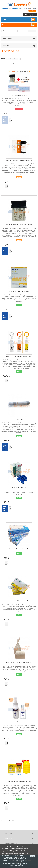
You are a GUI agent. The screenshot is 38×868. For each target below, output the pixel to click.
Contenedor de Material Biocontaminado (19, 782)
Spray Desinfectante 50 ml (19, 722)
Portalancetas (19, 419)
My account (9, 839)
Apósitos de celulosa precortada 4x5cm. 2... (19, 662)
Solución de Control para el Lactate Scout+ (19, 356)
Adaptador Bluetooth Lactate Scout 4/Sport (19, 225)
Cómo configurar (19, 865)
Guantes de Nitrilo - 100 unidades (19, 549)
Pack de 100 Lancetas (19, 487)
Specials (7, 46)
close (33, 856)
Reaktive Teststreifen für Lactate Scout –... (19, 160)
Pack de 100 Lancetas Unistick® (19, 291)
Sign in (34, 1)
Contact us (20, 1)
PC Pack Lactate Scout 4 (19, 95)
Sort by (4, 59)
